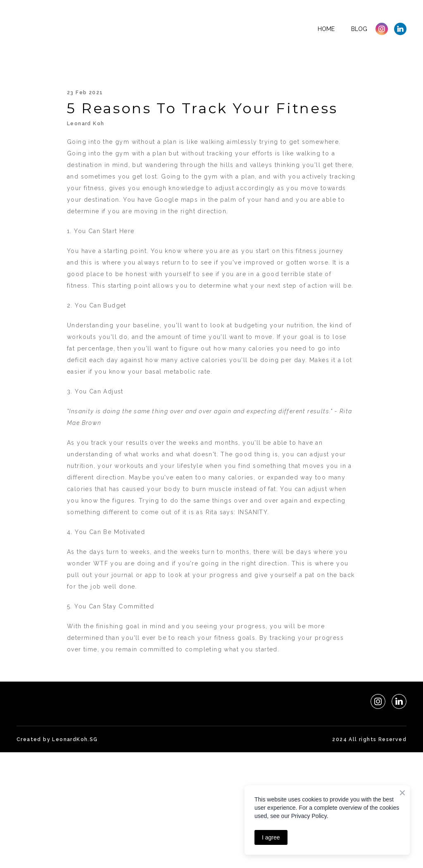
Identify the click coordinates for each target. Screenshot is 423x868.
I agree (271, 837)
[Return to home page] (66, 29)
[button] (382, 29)
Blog (359, 29)
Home (326, 29)
